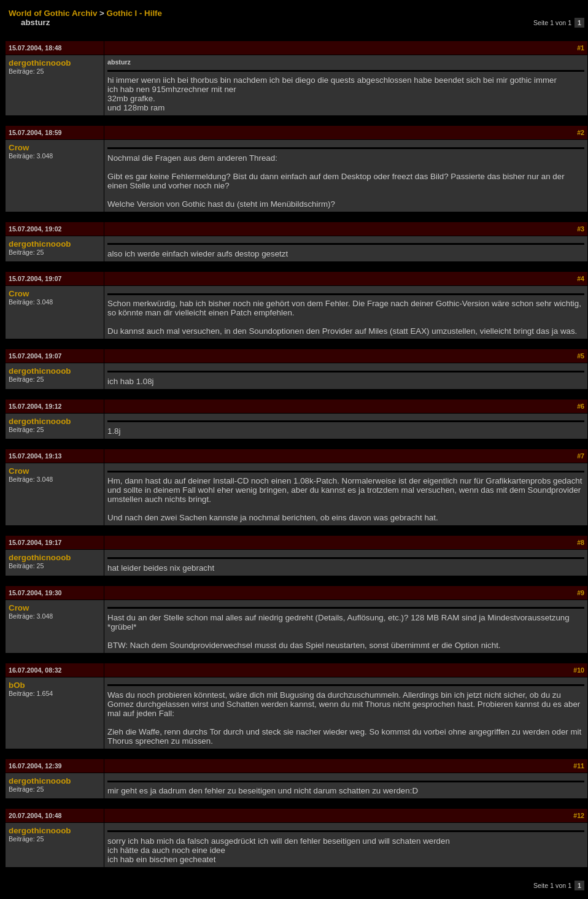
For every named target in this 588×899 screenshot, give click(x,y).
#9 (581, 593)
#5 (581, 356)
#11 (579, 766)
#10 (579, 670)
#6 (581, 406)
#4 (581, 279)
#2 (581, 133)
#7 (581, 456)
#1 (581, 48)
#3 (581, 229)
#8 (581, 542)
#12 (579, 816)
